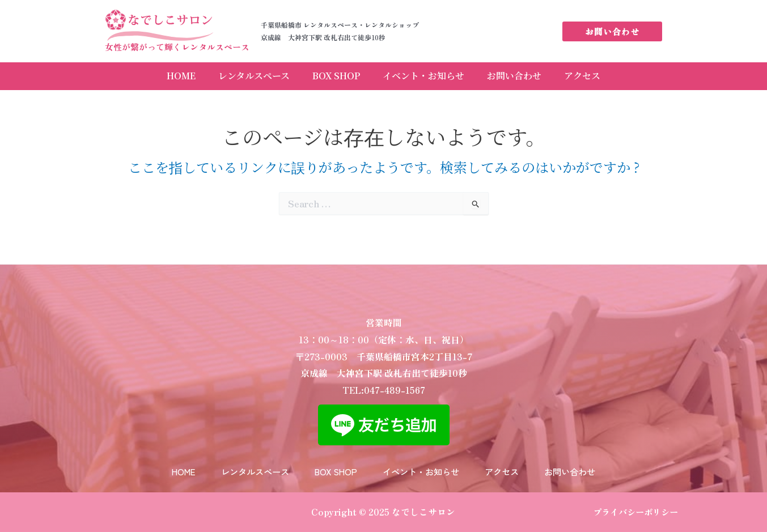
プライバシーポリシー (635, 512)
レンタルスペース (237, 75)
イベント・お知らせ (429, 75)
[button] (612, 31)
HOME (153, 75)
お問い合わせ (531, 75)
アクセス (611, 75)
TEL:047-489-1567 (383, 375)
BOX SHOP (330, 75)
